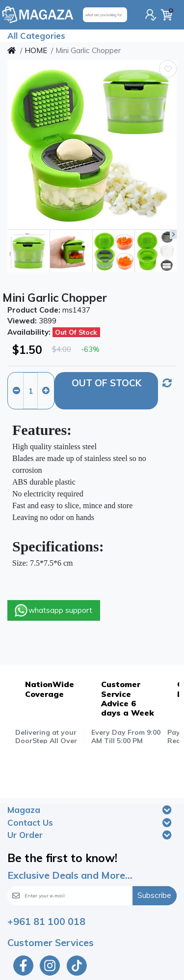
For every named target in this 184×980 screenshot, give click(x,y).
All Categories (36, 36)
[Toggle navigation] (167, 810)
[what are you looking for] (105, 15)
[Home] (12, 50)
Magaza (24, 810)
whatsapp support (53, 610)
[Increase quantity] (46, 391)
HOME (36, 50)
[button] (173, 234)
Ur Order (25, 835)
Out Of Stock (106, 383)
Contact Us (30, 822)
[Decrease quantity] (16, 391)
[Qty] (30, 391)
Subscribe (154, 895)
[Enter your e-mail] (81, 896)
